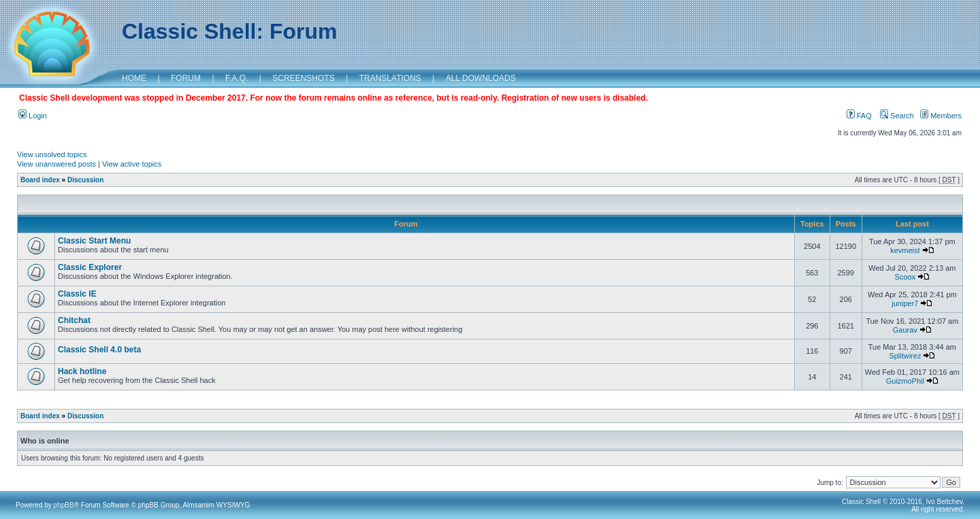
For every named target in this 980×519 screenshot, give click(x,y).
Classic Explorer (90, 267)
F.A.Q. (236, 78)
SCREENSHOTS (303, 78)
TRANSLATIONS (390, 78)
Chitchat (74, 320)
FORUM (186, 78)
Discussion (85, 180)
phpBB (64, 505)
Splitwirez (905, 356)
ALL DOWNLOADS (481, 78)
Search (897, 116)
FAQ (859, 116)
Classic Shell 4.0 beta (99, 350)
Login (33, 116)
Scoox (905, 277)
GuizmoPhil (905, 381)
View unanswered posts (56, 164)
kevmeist (905, 250)
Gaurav (905, 330)
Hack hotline (82, 371)
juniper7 (905, 303)
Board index (40, 180)
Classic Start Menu (94, 241)
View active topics (132, 164)
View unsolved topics (52, 154)
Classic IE (77, 294)
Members (941, 116)
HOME (134, 78)
